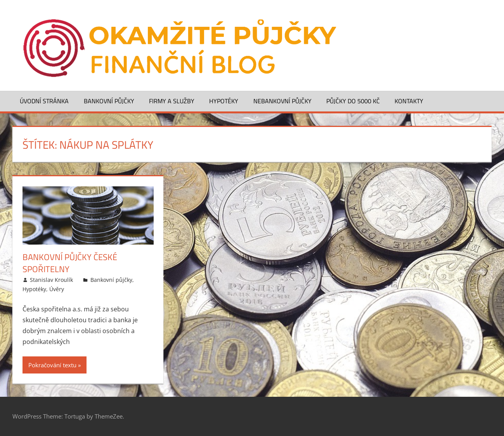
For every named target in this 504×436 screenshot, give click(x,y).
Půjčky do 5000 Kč (353, 101)
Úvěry (57, 289)
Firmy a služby (172, 101)
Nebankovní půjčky (282, 101)
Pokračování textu (52, 365)
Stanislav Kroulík (51, 280)
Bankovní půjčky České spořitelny (70, 263)
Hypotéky (224, 101)
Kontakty (409, 101)
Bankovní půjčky (109, 101)
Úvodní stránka (44, 101)
